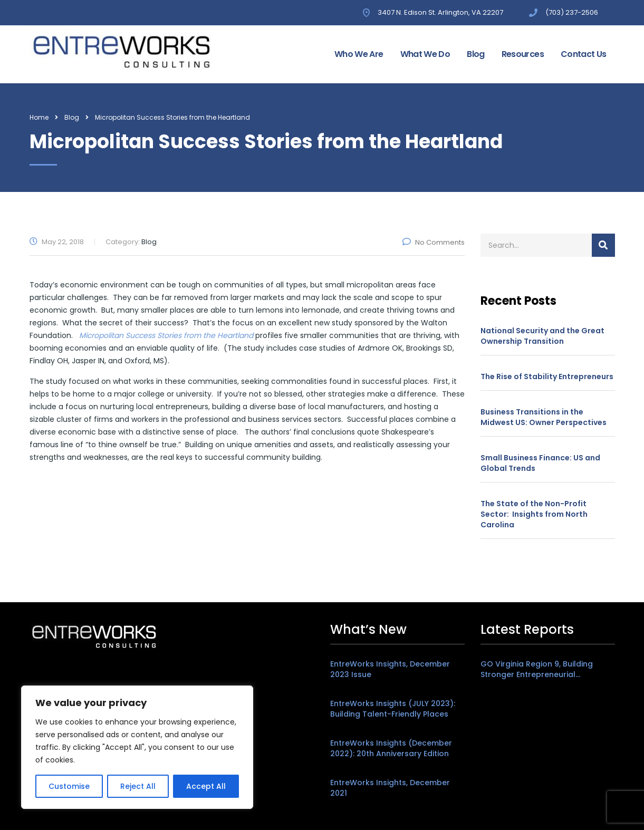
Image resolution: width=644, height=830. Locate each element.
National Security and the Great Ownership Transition (542, 336)
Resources (523, 54)
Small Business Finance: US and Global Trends (540, 463)
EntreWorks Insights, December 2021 (390, 788)
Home (39, 117)
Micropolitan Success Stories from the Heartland (166, 335)
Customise (69, 786)
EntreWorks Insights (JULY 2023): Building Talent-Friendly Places (393, 709)
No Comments (434, 242)
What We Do (425, 54)
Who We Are (359, 54)
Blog (475, 54)
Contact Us (584, 54)
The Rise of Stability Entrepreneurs (547, 377)
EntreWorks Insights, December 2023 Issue (390, 669)
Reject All (138, 786)
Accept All (206, 786)
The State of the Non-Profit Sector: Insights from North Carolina (534, 514)
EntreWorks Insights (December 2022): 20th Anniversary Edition (391, 748)
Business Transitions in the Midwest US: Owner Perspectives (544, 417)
